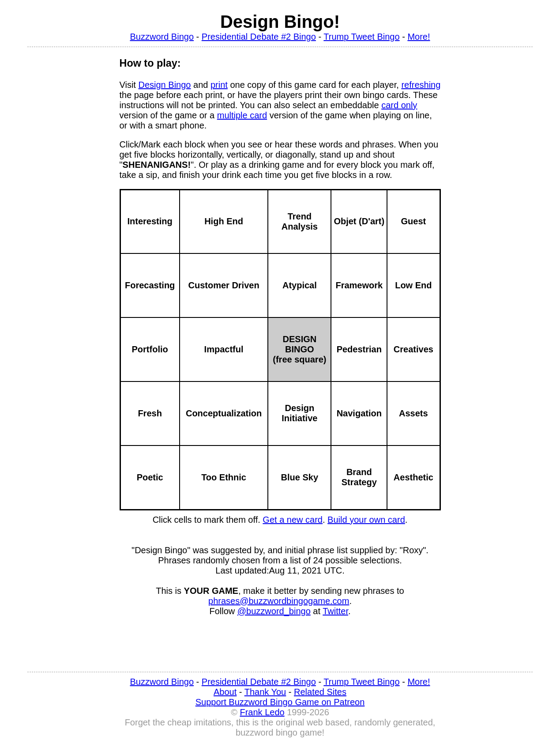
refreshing (421, 85)
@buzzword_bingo (274, 611)
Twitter (335, 611)
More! (419, 37)
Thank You (265, 692)
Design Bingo (164, 85)
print (219, 85)
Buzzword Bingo (162, 37)
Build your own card (366, 520)
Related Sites (320, 692)
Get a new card (293, 520)
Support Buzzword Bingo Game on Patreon (280, 702)
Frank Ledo (262, 712)
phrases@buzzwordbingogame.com (279, 601)
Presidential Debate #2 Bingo (259, 37)
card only (399, 105)
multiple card (242, 115)
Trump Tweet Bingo (361, 37)
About (225, 692)
